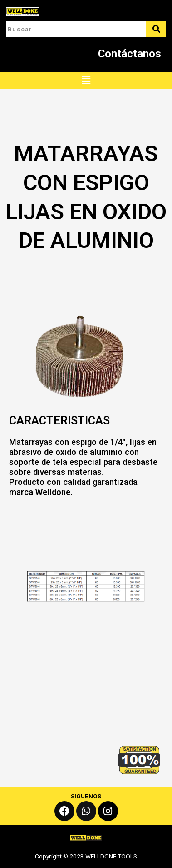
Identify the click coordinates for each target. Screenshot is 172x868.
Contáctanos (130, 54)
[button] (86, 81)
